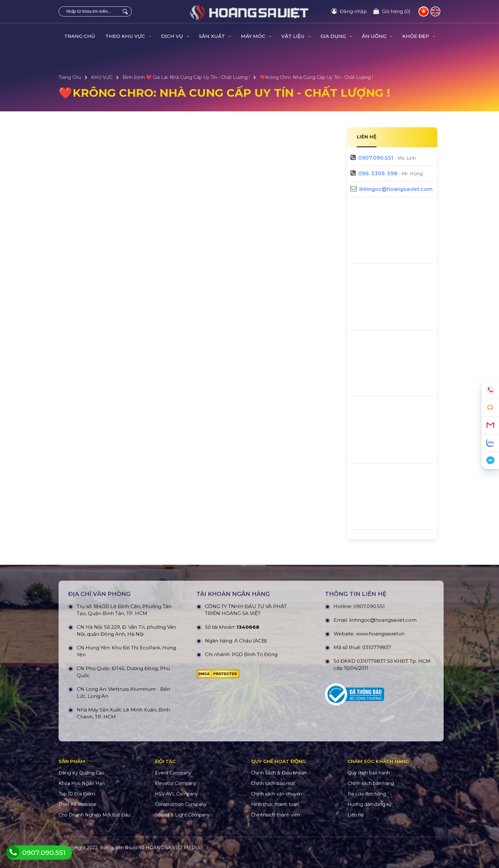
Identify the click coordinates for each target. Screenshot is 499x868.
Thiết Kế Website (77, 804)
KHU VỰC (102, 77)
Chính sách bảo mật (273, 783)
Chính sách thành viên (276, 815)
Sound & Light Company (182, 815)
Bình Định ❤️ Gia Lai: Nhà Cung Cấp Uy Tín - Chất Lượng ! (186, 77)
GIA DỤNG (336, 36)
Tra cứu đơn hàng (367, 794)
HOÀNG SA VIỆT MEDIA (173, 848)
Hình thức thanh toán (275, 804)
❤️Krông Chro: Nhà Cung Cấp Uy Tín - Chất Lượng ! (316, 77)
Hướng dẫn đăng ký (370, 804)
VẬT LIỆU (296, 36)
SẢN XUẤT (215, 36)
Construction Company (181, 804)
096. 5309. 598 (378, 174)
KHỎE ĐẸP (418, 36)
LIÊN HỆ (367, 137)
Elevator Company (176, 783)
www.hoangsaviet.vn (380, 634)
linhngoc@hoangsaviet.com (396, 189)
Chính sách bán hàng (371, 783)
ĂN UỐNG (377, 36)
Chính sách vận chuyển (277, 794)
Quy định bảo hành (369, 773)
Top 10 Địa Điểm (77, 794)
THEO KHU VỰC (128, 36)
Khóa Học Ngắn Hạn (82, 783)
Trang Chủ (80, 36)
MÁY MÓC (256, 36)
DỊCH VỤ (175, 36)
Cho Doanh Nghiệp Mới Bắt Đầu (95, 815)
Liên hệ (356, 815)
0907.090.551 (376, 158)
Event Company (173, 773)
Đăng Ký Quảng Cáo (81, 773)
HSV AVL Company (176, 794)
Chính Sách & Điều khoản (279, 773)
